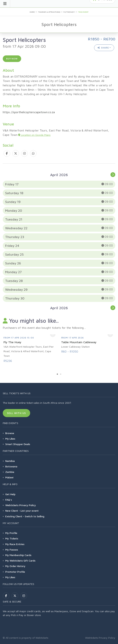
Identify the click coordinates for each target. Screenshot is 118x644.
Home (32, 12)
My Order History (15, 566)
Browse (10, 433)
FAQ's (9, 500)
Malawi (9, 477)
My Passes (12, 550)
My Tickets (12, 538)
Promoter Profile (15, 572)
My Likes (10, 439)
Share (103, 48)
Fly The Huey (12, 342)
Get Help (10, 494)
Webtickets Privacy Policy (21, 505)
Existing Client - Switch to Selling (25, 516)
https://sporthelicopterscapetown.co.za (29, 112)
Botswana (11, 466)
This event (83, 12)
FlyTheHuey (69, 12)
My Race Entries (15, 544)
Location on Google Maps (34, 135)
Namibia (10, 461)
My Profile (11, 533)
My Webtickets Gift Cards (20, 561)
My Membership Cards (18, 555)
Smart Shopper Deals (18, 444)
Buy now (12, 59)
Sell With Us (16, 413)
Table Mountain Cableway (79, 342)
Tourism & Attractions (49, 12)
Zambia (10, 472)
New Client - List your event (22, 511)
